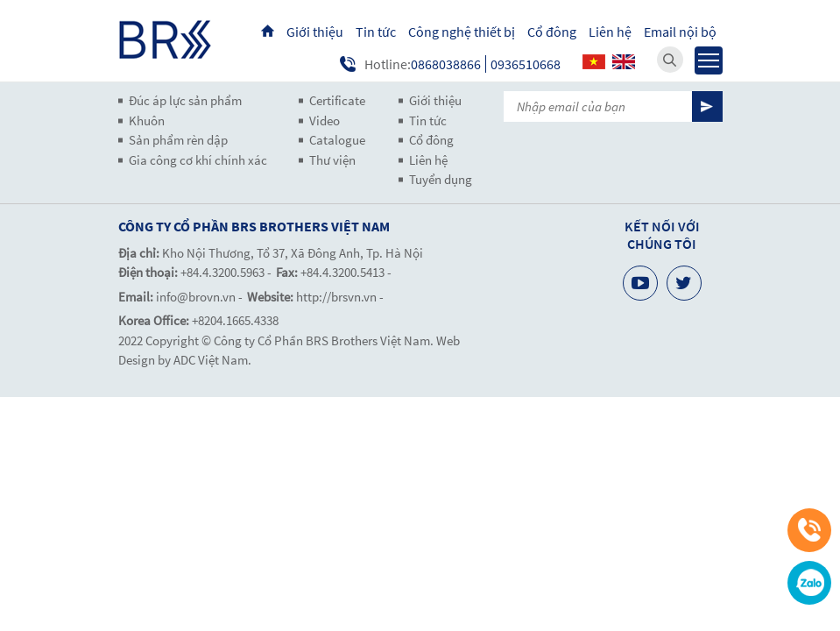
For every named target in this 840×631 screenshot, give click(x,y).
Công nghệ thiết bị (462, 32)
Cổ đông (552, 32)
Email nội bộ (680, 32)
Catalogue (337, 140)
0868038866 (446, 64)
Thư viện (332, 160)
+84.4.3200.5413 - (346, 272)
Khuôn (147, 121)
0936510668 (526, 64)
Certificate (337, 100)
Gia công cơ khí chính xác (198, 160)
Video (325, 121)
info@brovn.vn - (199, 297)
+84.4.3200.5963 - (226, 272)
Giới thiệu (315, 32)
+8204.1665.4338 (235, 320)
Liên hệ (610, 32)
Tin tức (376, 32)
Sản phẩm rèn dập (178, 140)
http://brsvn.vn (336, 297)
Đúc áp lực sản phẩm (185, 100)
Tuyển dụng (441, 179)
